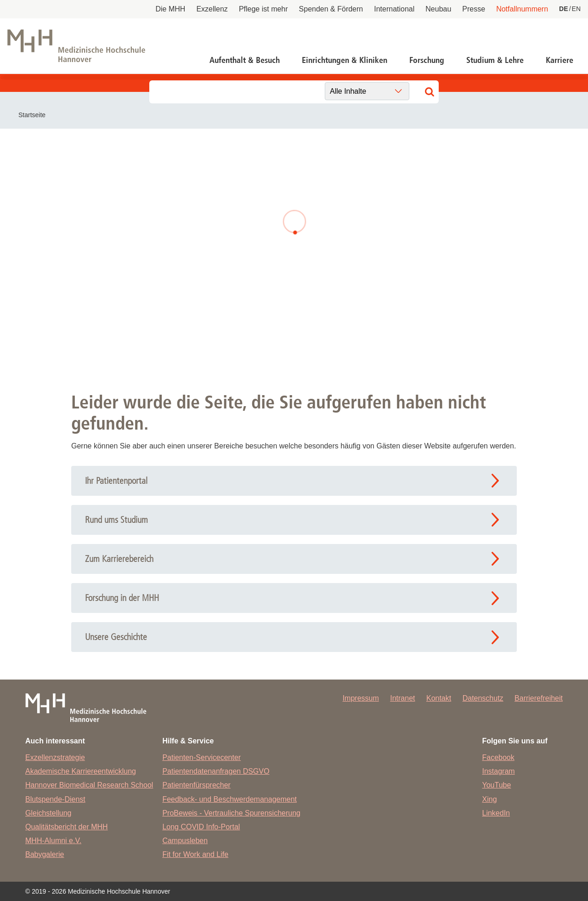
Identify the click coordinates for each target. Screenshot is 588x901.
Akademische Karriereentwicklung (81, 771)
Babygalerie (45, 854)
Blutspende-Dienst (55, 799)
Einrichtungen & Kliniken (345, 60)
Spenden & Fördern (331, 9)
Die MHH (171, 9)
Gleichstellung (48, 813)
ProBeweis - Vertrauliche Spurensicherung (231, 813)
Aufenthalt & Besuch (245, 60)
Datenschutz (483, 698)
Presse (474, 9)
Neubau (438, 9)
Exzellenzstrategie (55, 757)
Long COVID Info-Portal (201, 827)
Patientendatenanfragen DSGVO (216, 771)
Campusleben (185, 841)
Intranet (402, 698)
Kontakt (439, 698)
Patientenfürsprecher (196, 785)
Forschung (427, 60)
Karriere (560, 60)
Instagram (499, 771)
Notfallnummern (522, 9)
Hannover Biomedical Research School (89, 785)
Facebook (498, 757)
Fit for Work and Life (195, 854)
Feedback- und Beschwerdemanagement (229, 799)
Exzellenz (212, 9)
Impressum (361, 698)
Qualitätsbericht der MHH (67, 827)
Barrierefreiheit (539, 698)
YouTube (497, 785)
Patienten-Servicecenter (201, 757)
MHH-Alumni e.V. (53, 841)
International (394, 9)
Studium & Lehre (495, 60)
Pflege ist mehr (263, 9)
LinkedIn (496, 813)
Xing (490, 799)
